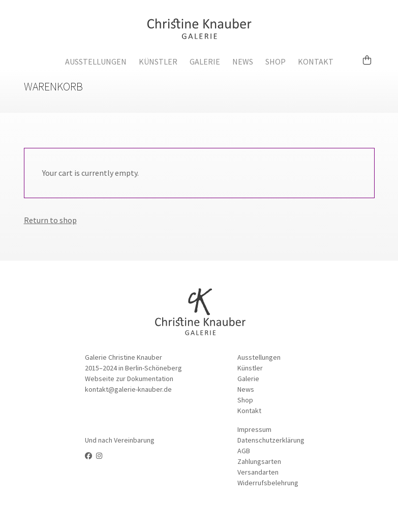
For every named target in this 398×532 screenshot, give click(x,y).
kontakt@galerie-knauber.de (128, 389)
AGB (244, 451)
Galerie (205, 61)
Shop (275, 61)
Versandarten (258, 472)
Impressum (254, 429)
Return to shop (50, 220)
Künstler (158, 61)
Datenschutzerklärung (271, 440)
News (243, 61)
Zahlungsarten (259, 461)
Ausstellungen (96, 61)
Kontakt (316, 61)
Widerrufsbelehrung (268, 483)
